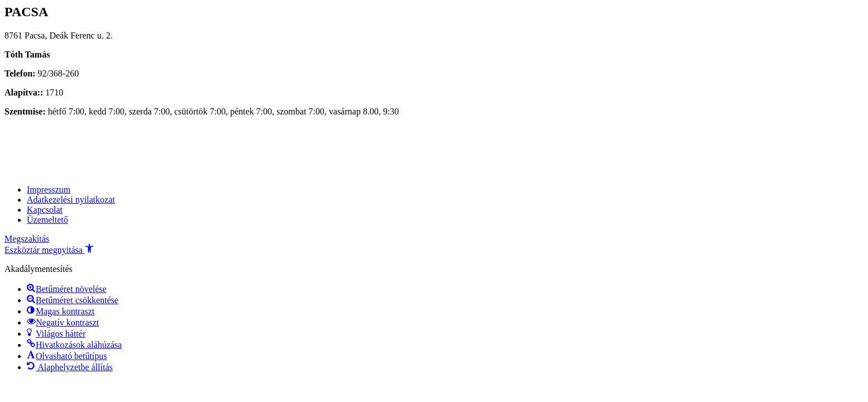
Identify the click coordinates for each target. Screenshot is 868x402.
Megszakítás (27, 239)
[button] (49, 250)
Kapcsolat (45, 210)
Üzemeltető (47, 220)
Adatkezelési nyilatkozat (71, 200)
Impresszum (49, 190)
